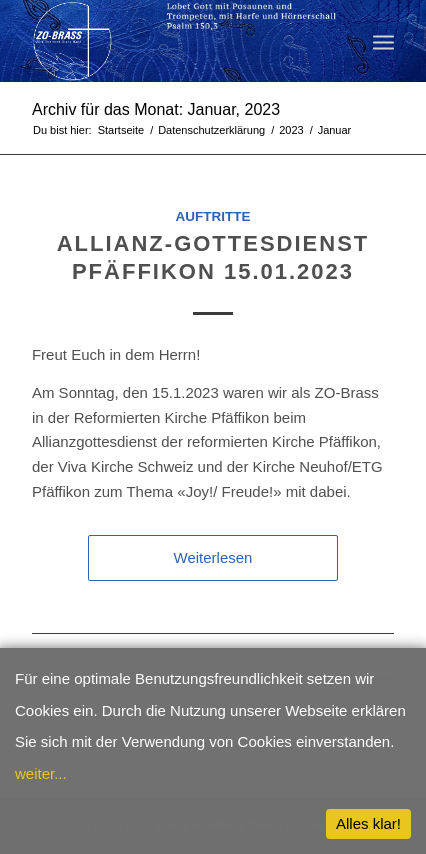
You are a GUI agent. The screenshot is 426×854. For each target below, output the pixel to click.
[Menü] (383, 41)
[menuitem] (383, 41)
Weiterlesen (213, 557)
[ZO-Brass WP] (177, 41)
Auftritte (213, 216)
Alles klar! (368, 823)
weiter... (41, 773)
